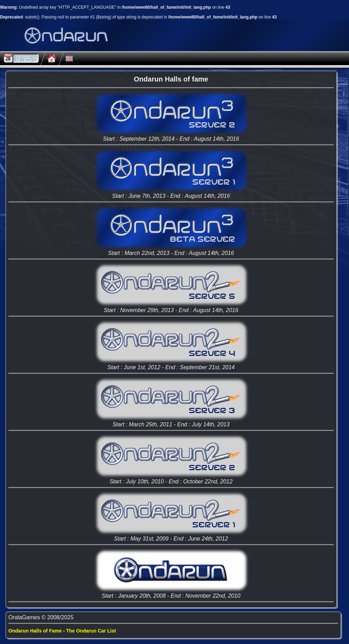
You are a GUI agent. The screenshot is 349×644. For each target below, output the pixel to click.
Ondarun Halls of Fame (35, 631)
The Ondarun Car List (91, 631)
